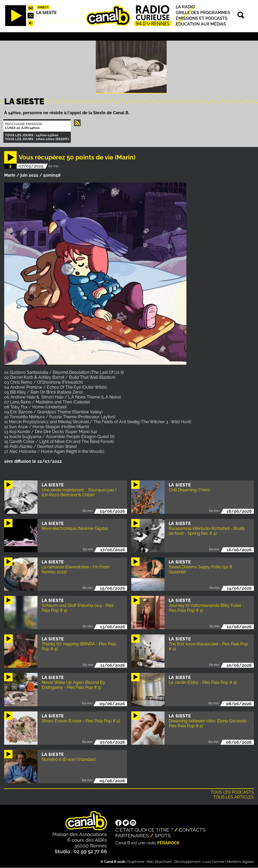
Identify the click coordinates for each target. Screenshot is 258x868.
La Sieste (46, 13)
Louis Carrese (213, 862)
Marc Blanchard (159, 862)
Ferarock (168, 843)
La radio (185, 7)
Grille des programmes (203, 13)
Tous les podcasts (232, 792)
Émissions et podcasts (202, 18)
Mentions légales (240, 862)
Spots (163, 835)
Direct (43, 7)
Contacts (192, 830)
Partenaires (132, 835)
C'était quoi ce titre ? (144, 830)
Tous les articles (234, 797)
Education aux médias (201, 24)
